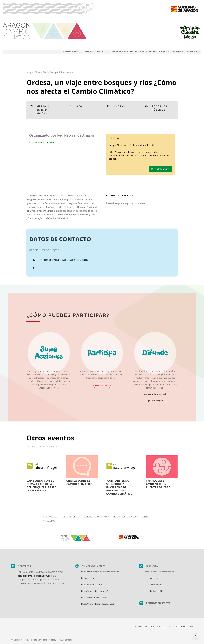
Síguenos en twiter (158, 603)
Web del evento (160, 169)
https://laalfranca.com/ (92, 585)
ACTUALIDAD (194, 52)
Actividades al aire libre (42, 142)
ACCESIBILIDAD (158, 627)
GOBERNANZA (70, 52)
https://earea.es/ (89, 578)
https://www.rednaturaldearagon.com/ (99, 604)
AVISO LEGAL (141, 627)
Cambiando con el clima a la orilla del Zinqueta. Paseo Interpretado (41, 486)
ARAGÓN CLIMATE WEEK (153, 52)
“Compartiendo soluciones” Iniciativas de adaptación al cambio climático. (120, 487)
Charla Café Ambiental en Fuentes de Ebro (158, 484)
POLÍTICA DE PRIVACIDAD (181, 627)
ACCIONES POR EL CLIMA (121, 52)
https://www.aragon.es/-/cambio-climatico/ (101, 572)
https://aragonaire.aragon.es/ (94, 591)
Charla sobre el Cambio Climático (80, 482)
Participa (152, 566)
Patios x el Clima (158, 591)
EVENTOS (178, 52)
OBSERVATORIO (92, 52)
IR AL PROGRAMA (102, 386)
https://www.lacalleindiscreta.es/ (96, 597)
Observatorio (156, 585)
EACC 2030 (155, 578)
